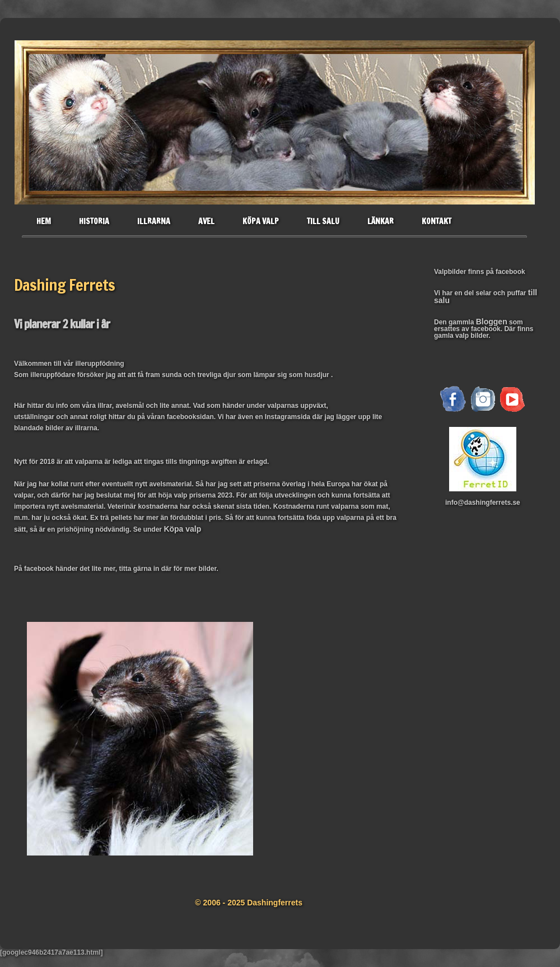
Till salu (323, 221)
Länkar (381, 221)
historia (94, 221)
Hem (44, 221)
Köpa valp (261, 221)
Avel (206, 221)
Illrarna (154, 221)
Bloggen (492, 322)
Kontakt (437, 221)
